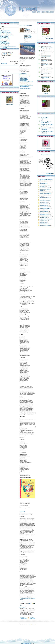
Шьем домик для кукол (46, 27)
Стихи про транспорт (44, 205)
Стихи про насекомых (44, 204)
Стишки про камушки (24, 83)
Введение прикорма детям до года (47, 122)
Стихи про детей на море (25, 75)
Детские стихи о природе (28, 37)
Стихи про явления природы (45, 213)
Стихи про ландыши (45, 77)
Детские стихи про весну (46, 69)
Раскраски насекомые (46, 172)
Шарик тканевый (10, 104)
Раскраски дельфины (24, 86)
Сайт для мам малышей (26, 643)
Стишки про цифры (44, 218)
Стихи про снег (44, 60)
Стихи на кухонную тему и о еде (46, 181)
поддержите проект (32, 624)
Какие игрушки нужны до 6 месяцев (47, 125)
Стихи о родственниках (44, 199)
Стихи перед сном (43, 184)
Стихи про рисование (44, 211)
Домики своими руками (46, 36)
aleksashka (28, 29)
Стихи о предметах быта (44, 207)
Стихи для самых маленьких (45, 216)
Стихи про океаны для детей (26, 84)
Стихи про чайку (23, 81)
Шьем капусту (46, 109)
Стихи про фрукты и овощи (45, 224)
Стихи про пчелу (45, 65)
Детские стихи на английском (45, 219)
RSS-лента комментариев (32, 618)
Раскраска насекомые (46, 155)
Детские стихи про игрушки (45, 192)
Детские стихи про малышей (45, 201)
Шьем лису (46, 94)
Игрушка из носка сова (46, 148)
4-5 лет (30, 601)
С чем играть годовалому (45, 118)
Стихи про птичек (43, 202)
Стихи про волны (23, 78)
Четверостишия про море (25, 76)
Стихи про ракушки (24, 79)
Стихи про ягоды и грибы (45, 225)
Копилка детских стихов (27, 35)
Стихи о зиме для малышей (47, 52)
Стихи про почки (45, 73)
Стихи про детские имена (45, 208)
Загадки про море (23, 74)
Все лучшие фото (49, 39)
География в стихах (43, 221)
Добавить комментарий (24, 618)
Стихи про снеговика (45, 56)
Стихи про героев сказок (44, 198)
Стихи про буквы (43, 210)
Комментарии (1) (23, 607)
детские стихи (25, 601)
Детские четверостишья (44, 215)
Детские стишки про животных (46, 179)
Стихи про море (37, 7)
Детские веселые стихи (28, 7)
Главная (20, 7)
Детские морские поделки (25, 89)
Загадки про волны (24, 77)
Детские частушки (43, 222)
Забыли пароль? (4, 63)
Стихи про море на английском (26, 85)
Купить (22, 511)
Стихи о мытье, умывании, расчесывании (45, 186)
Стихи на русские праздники (45, 193)
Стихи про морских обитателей (26, 82)
